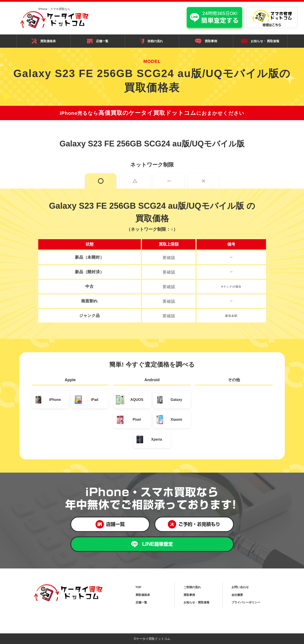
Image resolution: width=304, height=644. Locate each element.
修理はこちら (272, 18)
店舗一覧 (98, 41)
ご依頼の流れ (192, 587)
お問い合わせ (240, 587)
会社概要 (237, 595)
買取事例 (206, 41)
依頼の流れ (152, 41)
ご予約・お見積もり (194, 524)
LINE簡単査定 (152, 544)
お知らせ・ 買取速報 (260, 41)
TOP (139, 587)
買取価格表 (44, 41)
